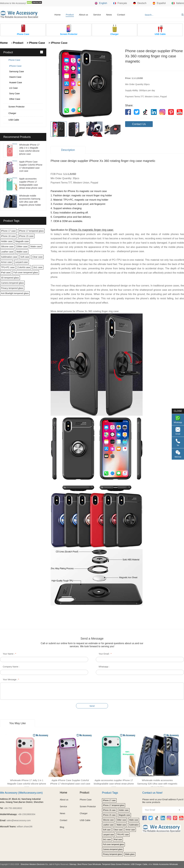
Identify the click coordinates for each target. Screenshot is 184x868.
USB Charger (136, 864)
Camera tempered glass (12, 283)
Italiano (178, 3)
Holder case (7, 241)
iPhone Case (15, 66)
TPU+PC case (8, 267)
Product (70, 15)
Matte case (36, 246)
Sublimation (134, 825)
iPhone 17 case (8, 231)
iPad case (6, 273)
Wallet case (22, 252)
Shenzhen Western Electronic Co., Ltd (36, 864)
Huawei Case (16, 82)
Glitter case (22, 246)
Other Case (15, 99)
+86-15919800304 (27, 814)
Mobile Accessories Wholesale (165, 864)
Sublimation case (9, 257)
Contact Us (139, 124)
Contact (121, 15)
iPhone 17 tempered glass (31, 231)
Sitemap (73, 864)
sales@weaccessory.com (19, 820)
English (101, 3)
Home (57, 15)
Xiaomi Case (15, 77)
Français (120, 3)
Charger (12, 113)
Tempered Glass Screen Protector (116, 864)
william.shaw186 (25, 827)
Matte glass (130, 854)
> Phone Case (36, 43)
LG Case (13, 88)
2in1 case (38, 267)
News (109, 15)
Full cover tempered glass (26, 273)
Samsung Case (17, 71)
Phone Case (14, 60)
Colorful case (24, 267)
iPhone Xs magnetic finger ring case (91, 230)
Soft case (25, 257)
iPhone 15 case (26, 236)
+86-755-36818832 (13, 808)
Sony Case (14, 93)
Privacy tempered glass (12, 288)
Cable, (145, 864)
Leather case (7, 252)
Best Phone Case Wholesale (89, 864)
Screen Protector (16, 107)
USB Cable (14, 120)
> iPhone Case (58, 43)
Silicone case (7, 246)
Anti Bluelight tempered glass (15, 293)
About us (83, 15)
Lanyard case (21, 262)
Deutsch (140, 3)
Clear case (37, 257)
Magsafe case (22, 241)
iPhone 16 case (8, 236)
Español (159, 3)
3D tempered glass (10, 278)
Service (97, 15)
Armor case (6, 262)
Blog (62, 827)
